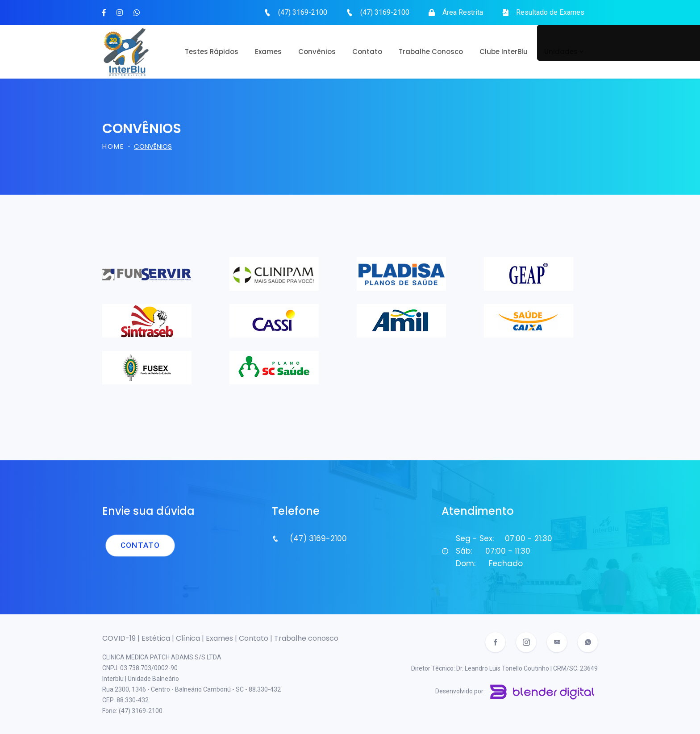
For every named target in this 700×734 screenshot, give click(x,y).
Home (113, 146)
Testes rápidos (212, 52)
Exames (268, 52)
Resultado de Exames (550, 12)
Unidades (561, 52)
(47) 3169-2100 (303, 12)
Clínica (189, 638)
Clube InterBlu (504, 52)
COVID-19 (120, 638)
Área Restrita (463, 12)
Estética (157, 638)
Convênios (317, 52)
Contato (367, 52)
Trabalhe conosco (306, 638)
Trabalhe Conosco (431, 52)
